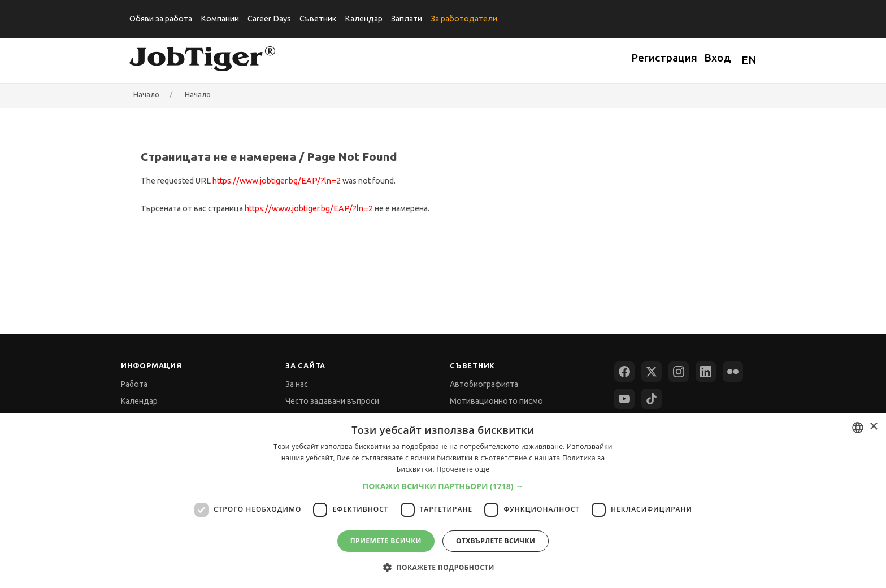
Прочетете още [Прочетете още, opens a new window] (463, 469)
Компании (220, 19)
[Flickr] (733, 372)
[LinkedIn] (706, 372)
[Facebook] (624, 372)
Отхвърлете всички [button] (496, 541)
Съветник (318, 19)
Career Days (269, 19)
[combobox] (858, 428)
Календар (364, 19)
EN (749, 60)
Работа (134, 384)
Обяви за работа (161, 19)
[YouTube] (624, 399)
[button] (443, 486)
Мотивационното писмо (496, 401)
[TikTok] (652, 399)
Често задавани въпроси (332, 401)
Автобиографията (484, 384)
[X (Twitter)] (652, 372)
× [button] (873, 427)
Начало (198, 94)
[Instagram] (679, 372)
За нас (297, 384)
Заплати (407, 19)
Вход (718, 58)
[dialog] (443, 501)
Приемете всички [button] (386, 541)
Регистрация (664, 58)
